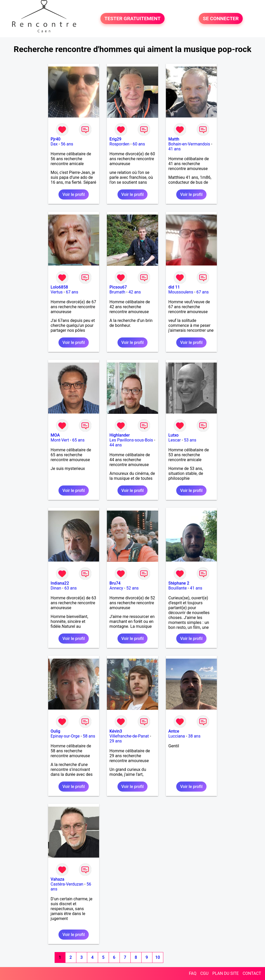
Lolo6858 (59, 287)
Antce (174, 731)
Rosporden (119, 144)
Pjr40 (56, 139)
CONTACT (252, 973)
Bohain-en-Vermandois (189, 144)
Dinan (56, 588)
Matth (174, 139)
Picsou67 (118, 287)
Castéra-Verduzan (67, 884)
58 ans (89, 736)
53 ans (190, 440)
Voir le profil (73, 194)
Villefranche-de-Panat (129, 736)
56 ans (67, 144)
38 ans (194, 736)
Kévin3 (116, 731)
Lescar (175, 440)
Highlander (120, 435)
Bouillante (178, 588)
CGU (204, 973)
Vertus (57, 292)
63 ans (71, 588)
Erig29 (115, 139)
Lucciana (177, 736)
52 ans (132, 588)
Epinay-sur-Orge (65, 736)
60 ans (139, 144)
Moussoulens (181, 292)
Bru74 (115, 583)
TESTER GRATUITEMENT (133, 19)
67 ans (72, 292)
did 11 (174, 287)
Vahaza (58, 879)
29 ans (116, 741)
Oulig (56, 731)
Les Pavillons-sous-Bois (131, 440)
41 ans (175, 149)
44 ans (116, 445)
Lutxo (174, 435)
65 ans (78, 440)
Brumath (117, 292)
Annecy (116, 588)
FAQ (193, 973)
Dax (54, 144)
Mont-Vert (60, 440)
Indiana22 (60, 583)
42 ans (135, 292)
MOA (55, 435)
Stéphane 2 (179, 583)
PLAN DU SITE (226, 973)
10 (158, 957)
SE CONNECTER (221, 19)
